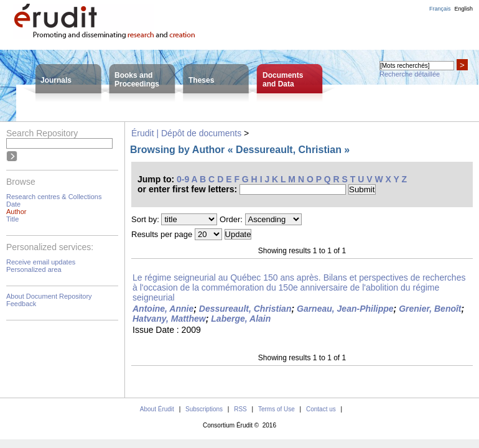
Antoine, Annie (163, 309)
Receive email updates (41, 262)
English (463, 9)
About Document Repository (49, 296)
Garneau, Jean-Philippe (345, 309)
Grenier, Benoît (430, 309)
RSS (240, 409)
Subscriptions (204, 409)
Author (16, 212)
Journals (56, 80)
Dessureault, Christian (245, 309)
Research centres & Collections (54, 197)
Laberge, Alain (241, 319)
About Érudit (157, 409)
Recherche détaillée (410, 74)
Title (12, 219)
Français (440, 9)
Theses (201, 80)
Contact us (321, 409)
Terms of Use (277, 409)
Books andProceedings (137, 80)
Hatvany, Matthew (169, 319)
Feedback (21, 304)
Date (13, 204)
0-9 (183, 179)
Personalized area (34, 269)
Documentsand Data (283, 80)
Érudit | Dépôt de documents (186, 133)
